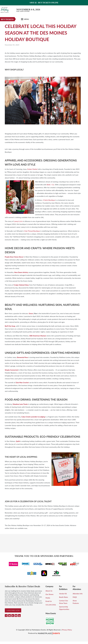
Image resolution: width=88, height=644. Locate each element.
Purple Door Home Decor (14, 257)
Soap (13, 326)
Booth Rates (64, 597)
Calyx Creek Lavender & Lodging (33, 417)
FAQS (75, 597)
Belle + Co (51, 185)
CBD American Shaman (38, 336)
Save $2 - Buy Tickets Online (44, 3)
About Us (49, 591)
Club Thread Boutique (32, 231)
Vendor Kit (63, 594)
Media (48, 598)
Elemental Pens (22, 357)
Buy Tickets (7, 19)
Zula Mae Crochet (22, 382)
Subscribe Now (13, 610)
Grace (31, 313)
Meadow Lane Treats (20, 404)
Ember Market (32, 169)
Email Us (49, 601)
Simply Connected (11, 370)
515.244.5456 (51, 605)
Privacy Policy (67, 630)
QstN (18, 441)
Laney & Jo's (18, 221)
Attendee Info (78, 594)
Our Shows (50, 594)
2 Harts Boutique (49, 200)
